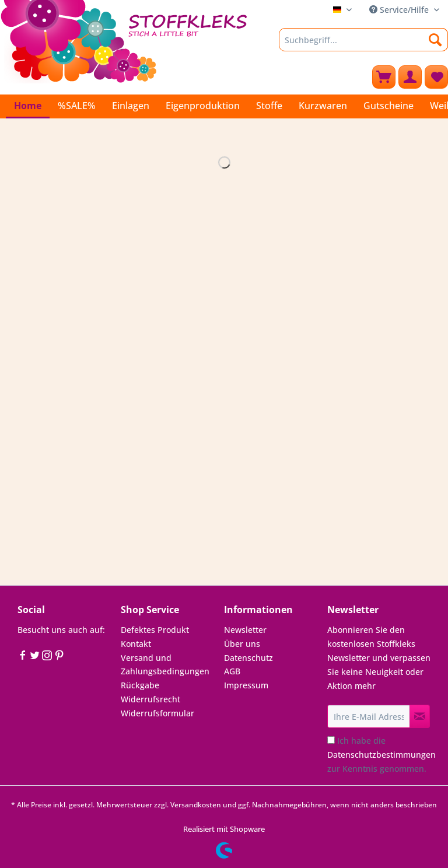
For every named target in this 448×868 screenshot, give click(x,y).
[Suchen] (435, 40)
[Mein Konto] (410, 77)
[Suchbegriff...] (363, 40)
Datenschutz (249, 658)
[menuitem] (363, 45)
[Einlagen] (131, 106)
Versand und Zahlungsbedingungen (165, 665)
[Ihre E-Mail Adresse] (369, 716)
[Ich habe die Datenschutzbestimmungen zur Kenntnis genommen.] (331, 740)
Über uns (242, 644)
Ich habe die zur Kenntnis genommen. (381, 755)
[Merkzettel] (436, 77)
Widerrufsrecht (150, 699)
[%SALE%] (77, 106)
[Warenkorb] (384, 77)
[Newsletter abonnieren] (420, 716)
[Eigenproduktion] (203, 106)
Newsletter (245, 630)
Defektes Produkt (155, 630)
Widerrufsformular (157, 713)
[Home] (28, 106)
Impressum (246, 685)
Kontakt (136, 644)
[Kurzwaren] (323, 106)
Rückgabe (140, 685)
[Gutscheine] (388, 106)
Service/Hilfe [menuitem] (400, 10)
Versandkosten (196, 805)
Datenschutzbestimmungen (381, 755)
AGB (232, 671)
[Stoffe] (269, 106)
